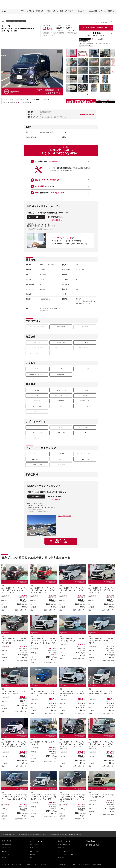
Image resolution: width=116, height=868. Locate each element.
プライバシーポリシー (18, 865)
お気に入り (103, 11)
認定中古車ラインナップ (68, 11)
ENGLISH (73, 865)
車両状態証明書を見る (87, 115)
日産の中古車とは (53, 11)
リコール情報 (43, 865)
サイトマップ (5, 865)
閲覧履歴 (111, 11)
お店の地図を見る (56, 220)
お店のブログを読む (65, 516)
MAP (90, 46)
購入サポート (82, 11)
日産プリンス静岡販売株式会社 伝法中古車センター (95, 44)
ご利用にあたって (32, 865)
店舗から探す (41, 11)
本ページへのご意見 (84, 865)
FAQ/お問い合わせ (63, 865)
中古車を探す (30, 11)
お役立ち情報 (93, 11)
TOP (22, 11)
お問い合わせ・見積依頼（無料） (61, 541)
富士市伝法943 (57, 217)
